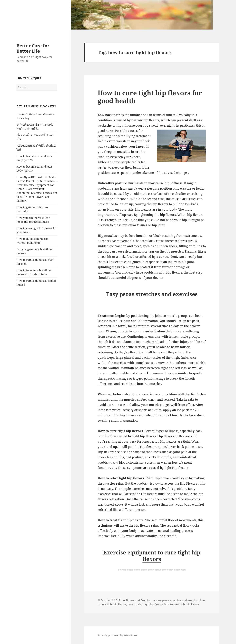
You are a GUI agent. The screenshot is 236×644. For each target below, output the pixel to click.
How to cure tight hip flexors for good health (150, 97)
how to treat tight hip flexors (182, 604)
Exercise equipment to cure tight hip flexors (152, 556)
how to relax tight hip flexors (145, 604)
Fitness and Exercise (138, 600)
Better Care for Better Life (33, 48)
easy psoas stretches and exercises (177, 600)
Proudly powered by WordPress (117, 635)
